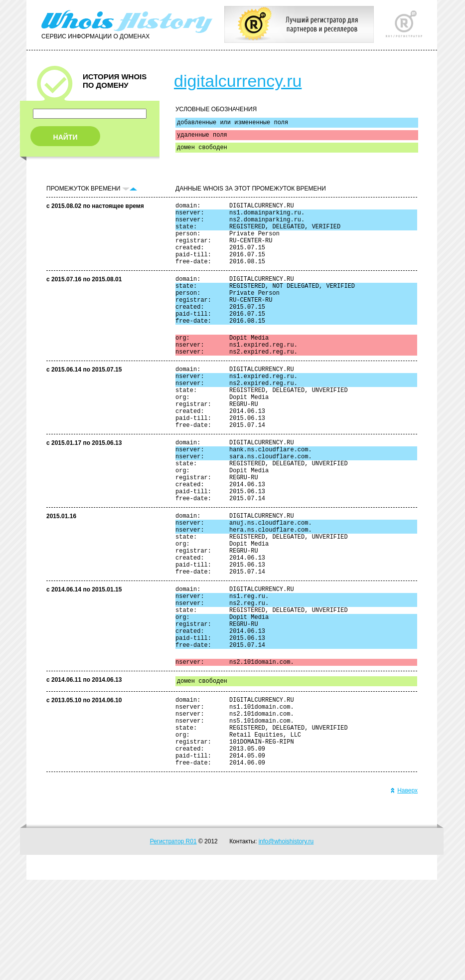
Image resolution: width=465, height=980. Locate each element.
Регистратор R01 (173, 942)
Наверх (404, 891)
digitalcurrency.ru (238, 81)
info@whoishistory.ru (286, 942)
